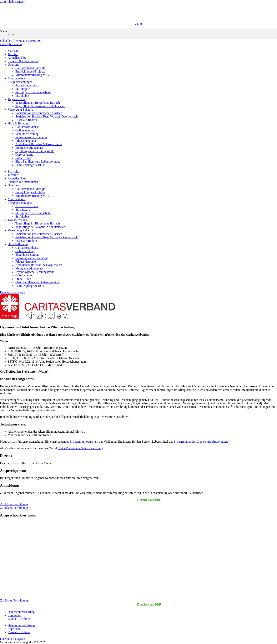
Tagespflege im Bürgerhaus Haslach (38, 103)
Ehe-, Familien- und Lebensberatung (38, 161)
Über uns (13, 65)
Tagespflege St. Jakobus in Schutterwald (40, 106)
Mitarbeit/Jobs (17, 78)
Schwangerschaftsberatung (32, 137)
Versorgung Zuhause (20, 110)
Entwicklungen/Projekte (30, 71)
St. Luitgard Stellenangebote (33, 92)
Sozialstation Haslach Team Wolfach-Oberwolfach (47, 116)
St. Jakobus (22, 96)
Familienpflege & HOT (30, 165)
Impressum (15, 615)
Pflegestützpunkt (26, 141)
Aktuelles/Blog (17, 58)
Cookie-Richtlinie (19, 619)
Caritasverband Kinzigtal (31, 68)
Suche (4, 31)
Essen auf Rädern (26, 120)
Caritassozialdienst (27, 127)
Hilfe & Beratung (18, 123)
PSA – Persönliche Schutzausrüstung (80, 448)
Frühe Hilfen (23, 158)
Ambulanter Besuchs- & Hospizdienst (39, 144)
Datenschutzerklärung (21, 612)
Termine (13, 54)
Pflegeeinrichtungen (20, 82)
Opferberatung (24, 155)
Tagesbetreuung (17, 99)
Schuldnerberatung (27, 134)
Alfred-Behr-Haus (27, 85)
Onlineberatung (25, 130)
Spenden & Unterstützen (23, 61)
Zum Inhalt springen (13, 2)
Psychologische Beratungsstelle (35, 151)
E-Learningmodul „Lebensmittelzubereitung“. (202, 442)
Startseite (13, 51)
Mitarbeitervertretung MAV (32, 75)
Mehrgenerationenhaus (29, 148)
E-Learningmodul (81, 442)
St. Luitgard (23, 89)
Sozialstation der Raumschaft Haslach (39, 113)
